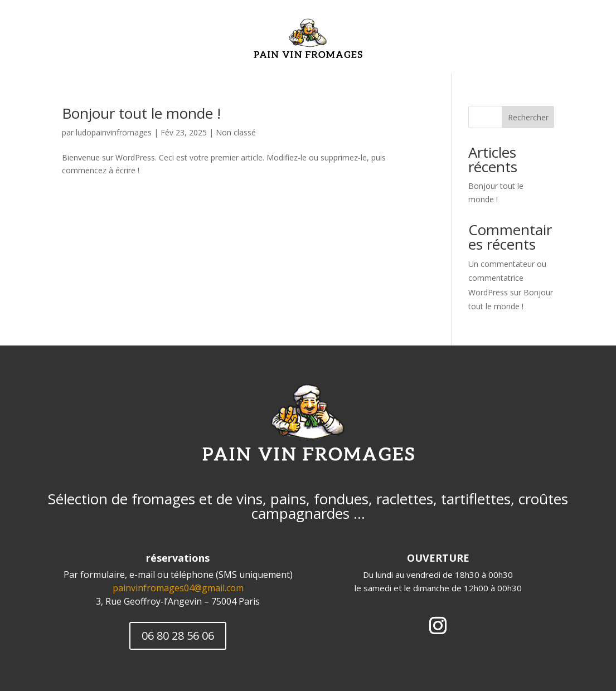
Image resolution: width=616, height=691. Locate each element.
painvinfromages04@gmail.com (178, 588)
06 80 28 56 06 (178, 636)
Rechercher (528, 117)
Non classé (236, 132)
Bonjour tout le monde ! (141, 113)
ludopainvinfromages (114, 132)
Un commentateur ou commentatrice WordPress (507, 278)
